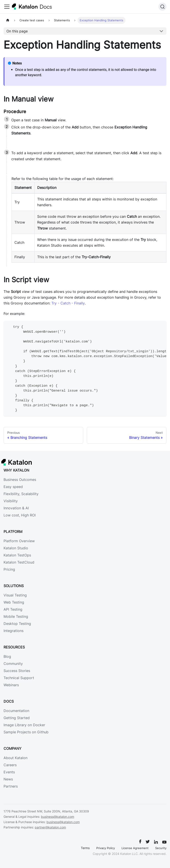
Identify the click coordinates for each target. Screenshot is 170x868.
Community (13, 664)
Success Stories (17, 671)
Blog (7, 656)
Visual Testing (15, 595)
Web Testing (14, 602)
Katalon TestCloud (19, 562)
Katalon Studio (16, 548)
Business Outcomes (20, 480)
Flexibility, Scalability (21, 494)
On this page (17, 31)
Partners (11, 786)
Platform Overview (19, 541)
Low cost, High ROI (20, 515)
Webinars (11, 685)
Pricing (9, 569)
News (8, 779)
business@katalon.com (58, 817)
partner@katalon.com (50, 827)
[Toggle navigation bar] (7, 7)
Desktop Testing (17, 624)
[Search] (162, 7)
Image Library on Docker (24, 725)
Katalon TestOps (17, 555)
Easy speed (13, 487)
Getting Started (17, 718)
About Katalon (15, 758)
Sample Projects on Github (26, 732)
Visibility (11, 501)
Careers (10, 765)
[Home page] (8, 20)
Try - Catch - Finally (68, 303)
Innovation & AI (16, 508)
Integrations (14, 631)
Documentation (16, 711)
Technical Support (19, 678)
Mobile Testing (16, 616)
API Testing (13, 609)
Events (9, 772)
